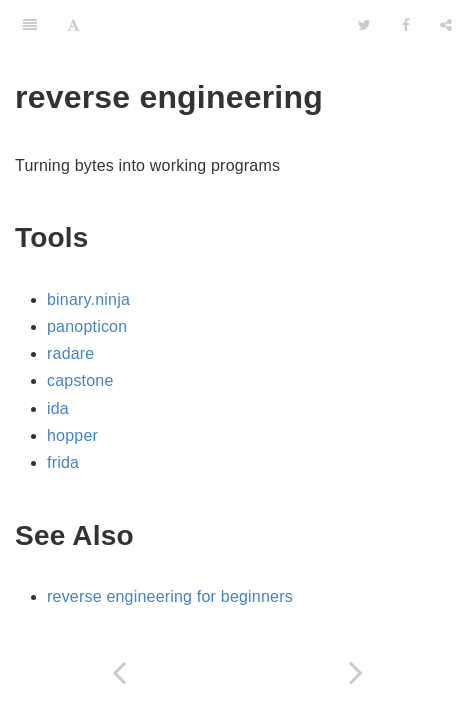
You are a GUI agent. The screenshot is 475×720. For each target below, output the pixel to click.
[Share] (446, 25)
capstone (80, 380)
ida (58, 408)
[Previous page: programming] (119, 672)
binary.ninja (88, 299)
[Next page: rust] (357, 672)
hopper (72, 435)
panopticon (87, 326)
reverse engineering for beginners (170, 596)
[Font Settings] (73, 25)
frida (63, 462)
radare (70, 353)
